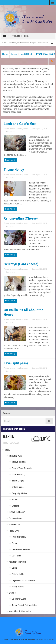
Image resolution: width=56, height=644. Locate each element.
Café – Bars (16, 556)
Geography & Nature (20, 493)
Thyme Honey (14, 170)
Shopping (15, 506)
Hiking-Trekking (18, 587)
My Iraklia (16, 500)
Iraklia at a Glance (19, 462)
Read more (10, 160)
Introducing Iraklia (16, 456)
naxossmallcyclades (20, 129)
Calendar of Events (19, 599)
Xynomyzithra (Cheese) (21, 218)
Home (5, 54)
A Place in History (19, 475)
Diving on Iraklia (18, 574)
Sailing (15, 568)
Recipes (15, 543)
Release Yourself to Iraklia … (23, 468)
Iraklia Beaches (15, 525)
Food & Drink (26, 54)
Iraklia (14, 54)
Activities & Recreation (18, 562)
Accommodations (16, 518)
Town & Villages (18, 481)
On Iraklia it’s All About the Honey (23, 312)
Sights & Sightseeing (17, 512)
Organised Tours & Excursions (23, 581)
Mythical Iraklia (18, 487)
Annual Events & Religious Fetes (24, 605)
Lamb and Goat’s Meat (20, 124)
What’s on (13, 593)
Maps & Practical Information (20, 611)
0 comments (11, 132)
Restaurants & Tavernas (21, 550)
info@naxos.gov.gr (48, 640)
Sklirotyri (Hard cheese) (21, 264)
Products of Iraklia (19, 537)
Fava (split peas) (16, 363)
